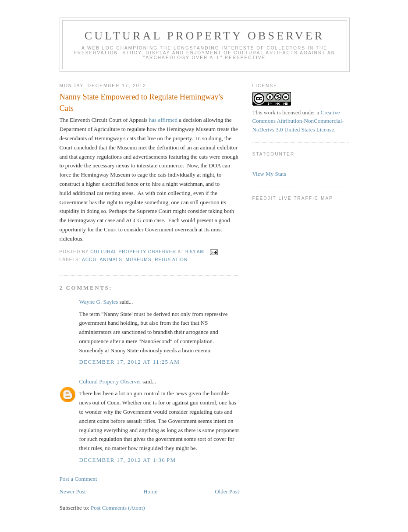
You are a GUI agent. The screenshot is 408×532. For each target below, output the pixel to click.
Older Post (227, 491)
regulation (171, 260)
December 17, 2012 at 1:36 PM (128, 460)
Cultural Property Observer (205, 36)
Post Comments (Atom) (118, 508)
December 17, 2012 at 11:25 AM (130, 362)
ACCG (89, 260)
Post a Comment (78, 479)
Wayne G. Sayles (99, 302)
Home (150, 491)
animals (111, 260)
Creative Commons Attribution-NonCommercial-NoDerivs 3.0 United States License (298, 121)
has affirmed (163, 120)
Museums (139, 260)
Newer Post (73, 491)
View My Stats (269, 174)
